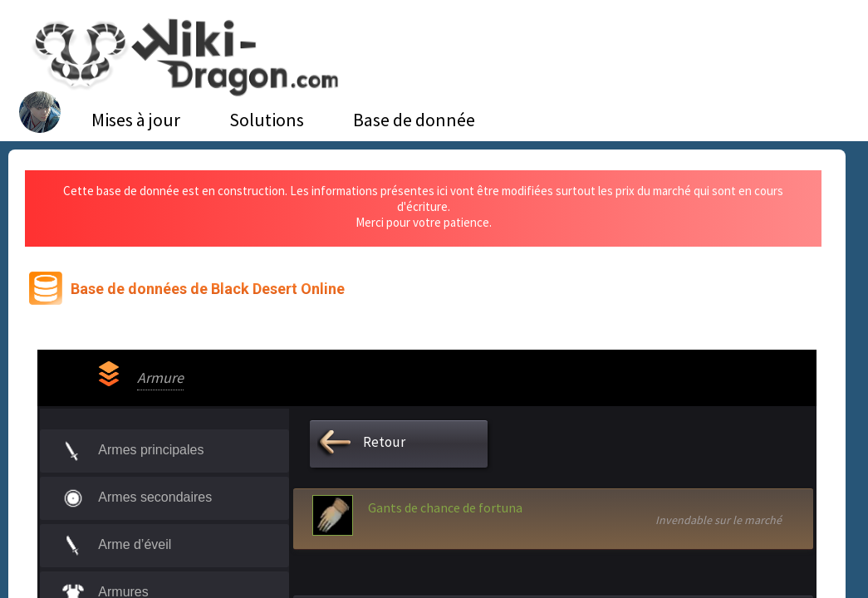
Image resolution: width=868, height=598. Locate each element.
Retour (384, 442)
